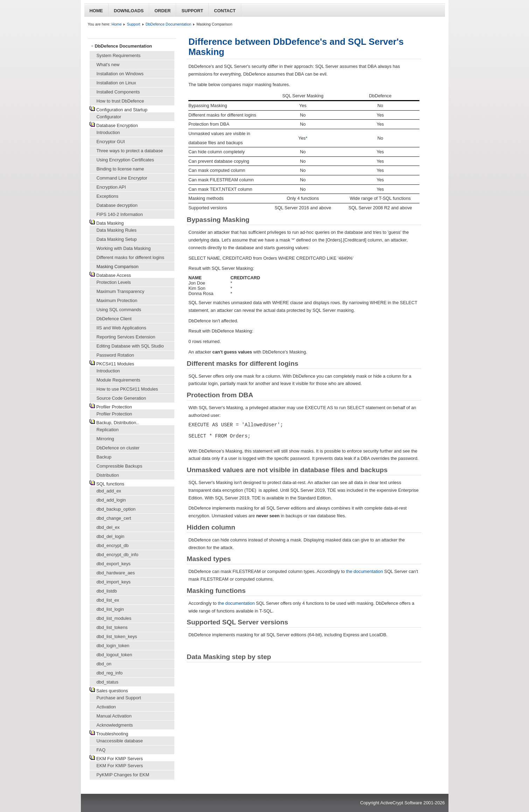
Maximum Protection (117, 300)
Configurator (109, 117)
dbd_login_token (113, 646)
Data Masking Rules (117, 230)
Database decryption (117, 205)
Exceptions (108, 196)
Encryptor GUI (111, 142)
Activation (106, 707)
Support (192, 11)
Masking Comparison (118, 267)
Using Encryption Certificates (125, 160)
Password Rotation (115, 355)
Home (96, 11)
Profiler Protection (114, 414)
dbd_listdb (107, 591)
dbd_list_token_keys (117, 636)
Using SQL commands (119, 310)
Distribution (108, 475)
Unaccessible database (120, 741)
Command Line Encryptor (122, 178)
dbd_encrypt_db (113, 545)
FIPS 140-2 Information (120, 214)
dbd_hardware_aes (116, 573)
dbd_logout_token (114, 655)
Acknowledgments (115, 725)
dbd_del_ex (108, 527)
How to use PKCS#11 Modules (127, 389)
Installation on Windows (120, 74)
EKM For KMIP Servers (120, 766)
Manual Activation (114, 716)
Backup (104, 457)
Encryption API (111, 187)
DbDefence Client (114, 319)
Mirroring (105, 439)
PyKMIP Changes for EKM (123, 775)
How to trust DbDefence (120, 101)
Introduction (108, 132)
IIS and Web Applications (121, 328)
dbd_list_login (110, 609)
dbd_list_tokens (112, 627)
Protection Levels (114, 282)
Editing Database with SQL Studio (130, 346)
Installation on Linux (116, 83)
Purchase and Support (119, 698)
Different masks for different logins (131, 257)
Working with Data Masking (124, 248)
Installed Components (118, 92)
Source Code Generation (121, 398)
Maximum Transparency (121, 291)
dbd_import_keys (114, 582)
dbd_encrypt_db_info (118, 555)
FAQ (101, 750)
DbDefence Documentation (169, 24)
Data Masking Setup (117, 239)
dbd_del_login (111, 536)
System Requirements (119, 55)
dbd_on (104, 664)
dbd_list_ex (108, 600)
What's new (108, 65)
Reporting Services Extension (126, 337)
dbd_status (108, 682)
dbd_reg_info (110, 673)
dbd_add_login (111, 500)
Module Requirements (119, 380)
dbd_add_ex (109, 491)
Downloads (129, 11)
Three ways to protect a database (130, 151)
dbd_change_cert (114, 518)
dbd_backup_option (116, 509)
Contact (225, 11)
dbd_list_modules (114, 618)
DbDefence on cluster (118, 448)
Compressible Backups (120, 466)
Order (162, 11)
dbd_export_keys (114, 564)
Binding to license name (120, 169)
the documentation (365, 571)
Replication (108, 430)
